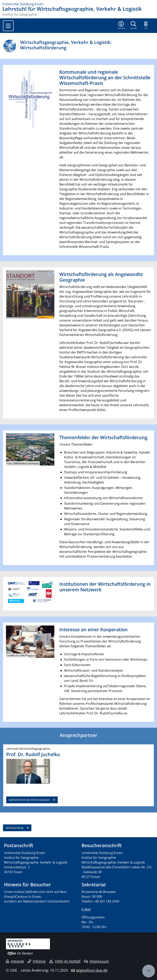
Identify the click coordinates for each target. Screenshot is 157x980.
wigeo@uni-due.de (92, 970)
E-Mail (86, 909)
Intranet (15, 961)
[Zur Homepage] (78, 4)
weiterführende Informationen (29, 800)
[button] (121, 26)
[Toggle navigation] (8, 26)
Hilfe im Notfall (65, 961)
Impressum (96, 961)
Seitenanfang (14, 828)
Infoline (36, 961)
